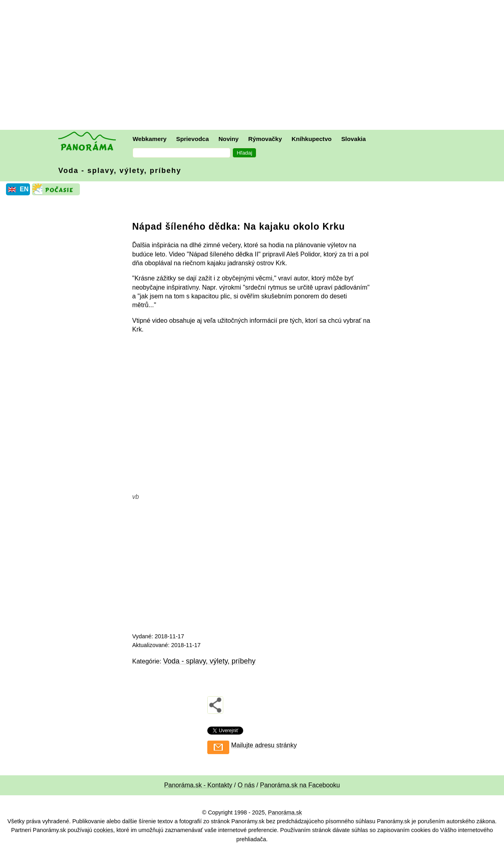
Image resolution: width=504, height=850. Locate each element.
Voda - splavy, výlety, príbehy (120, 171)
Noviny (229, 139)
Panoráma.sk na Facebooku (300, 785)
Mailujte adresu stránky (264, 745)
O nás (246, 785)
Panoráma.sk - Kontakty (198, 785)
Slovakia (353, 139)
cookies (104, 830)
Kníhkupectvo (312, 139)
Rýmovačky (265, 139)
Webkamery (150, 139)
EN (24, 189)
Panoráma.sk (285, 812)
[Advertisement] (254, 66)
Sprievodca (192, 139)
